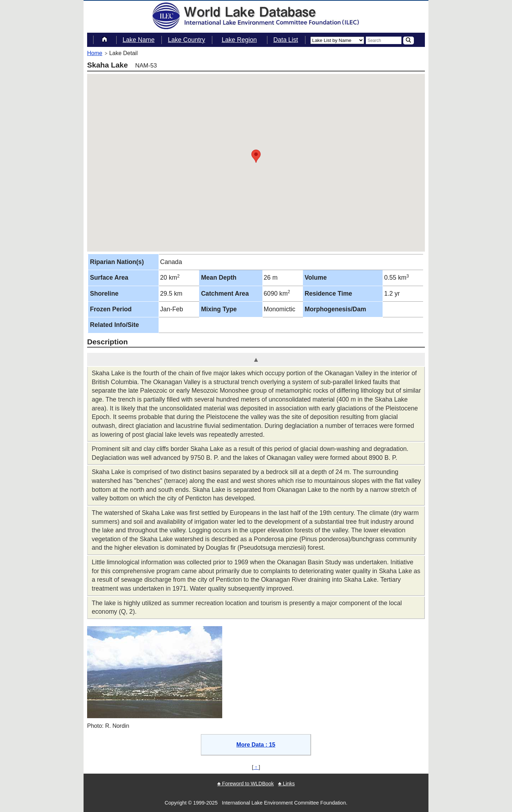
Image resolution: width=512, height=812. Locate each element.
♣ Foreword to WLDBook (246, 784)
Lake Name (139, 40)
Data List (286, 40)
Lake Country (186, 40)
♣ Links (286, 784)
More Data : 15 (256, 745)
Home (95, 53)
